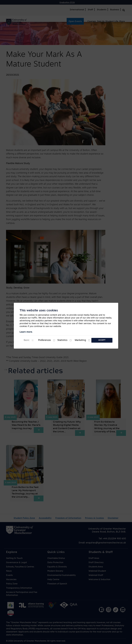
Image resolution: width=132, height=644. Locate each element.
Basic (27, 340)
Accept (102, 340)
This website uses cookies (39, 311)
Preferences (45, 340)
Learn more (26, 332)
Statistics (62, 340)
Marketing (80, 340)
